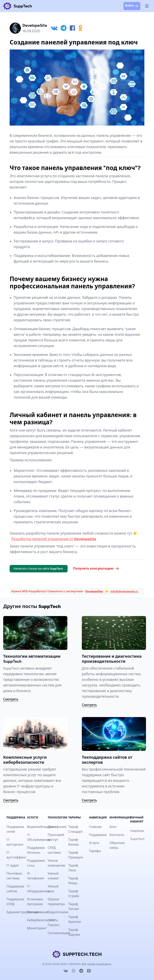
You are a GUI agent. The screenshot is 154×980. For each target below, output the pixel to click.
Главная (95, 827)
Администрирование (23, 912)
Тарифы (95, 851)
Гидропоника (58, 912)
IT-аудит (13, 865)
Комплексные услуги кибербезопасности (25, 760)
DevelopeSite (94, 591)
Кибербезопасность (43, 920)
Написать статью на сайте (39, 569)
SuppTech (137, 839)
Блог (113, 827)
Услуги (94, 843)
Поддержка (98, 835)
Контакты (117, 835)
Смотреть (11, 699)
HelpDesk (137, 831)
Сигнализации (59, 933)
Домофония (57, 827)
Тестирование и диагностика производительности (112, 659)
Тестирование (38, 912)
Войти (132, 6)
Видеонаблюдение (42, 827)
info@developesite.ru (124, 591)
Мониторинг (37, 928)
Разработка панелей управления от (54, 539)
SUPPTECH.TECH (77, 954)
